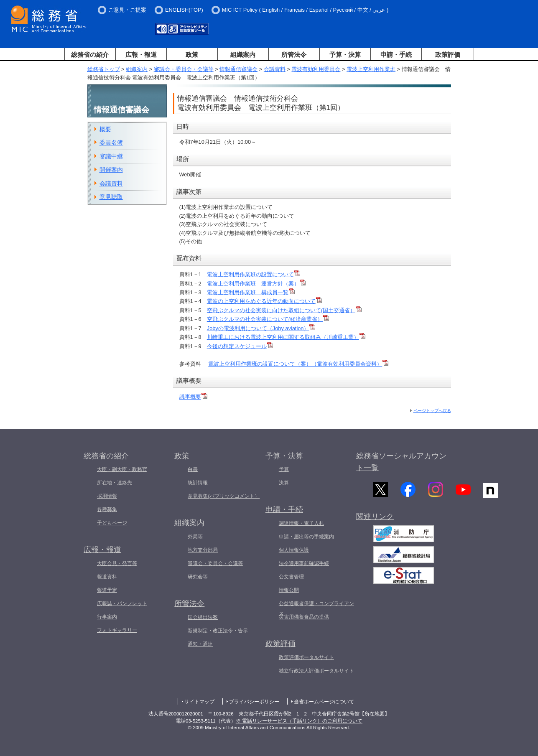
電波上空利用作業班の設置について (254, 274)
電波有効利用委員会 (316, 69)
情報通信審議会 (238, 69)
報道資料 (107, 577)
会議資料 (275, 69)
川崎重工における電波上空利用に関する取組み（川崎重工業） (286, 337)
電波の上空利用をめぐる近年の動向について (264, 301)
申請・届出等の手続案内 (306, 537)
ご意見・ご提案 (127, 10)
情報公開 (289, 590)
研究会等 (198, 577)
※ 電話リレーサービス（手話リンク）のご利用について (299, 721)
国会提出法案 (203, 617)
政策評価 (448, 55)
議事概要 (193, 397)
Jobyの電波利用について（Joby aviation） (261, 328)
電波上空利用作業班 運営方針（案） (256, 284)
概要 (105, 129)
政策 (192, 55)
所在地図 (375, 714)
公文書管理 (291, 577)
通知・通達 (200, 644)
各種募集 (107, 509)
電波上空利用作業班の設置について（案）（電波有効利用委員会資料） (298, 364)
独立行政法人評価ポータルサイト (316, 671)
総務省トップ (104, 69)
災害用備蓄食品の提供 (304, 617)
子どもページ (112, 523)
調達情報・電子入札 (301, 523)
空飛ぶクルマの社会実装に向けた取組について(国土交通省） (284, 310)
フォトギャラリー (117, 630)
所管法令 (294, 55)
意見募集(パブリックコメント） (224, 496)
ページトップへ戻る (432, 411)
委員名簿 (111, 143)
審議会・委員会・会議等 (184, 69)
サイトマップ (199, 702)
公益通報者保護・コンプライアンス (316, 608)
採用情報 (107, 496)
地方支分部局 (203, 550)
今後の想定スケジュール (240, 346)
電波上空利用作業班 (371, 69)
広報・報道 (141, 55)
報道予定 (107, 590)
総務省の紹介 (90, 55)
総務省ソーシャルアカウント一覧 (401, 462)
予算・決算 (345, 55)
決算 (284, 483)
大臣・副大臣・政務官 (122, 469)
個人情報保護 (294, 550)
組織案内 (243, 55)
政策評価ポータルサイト (306, 657)
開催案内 (111, 170)
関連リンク (375, 521)
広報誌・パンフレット (122, 603)
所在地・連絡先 (115, 483)
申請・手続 (396, 55)
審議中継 (111, 156)
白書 (193, 469)
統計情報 (198, 483)
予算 (284, 469)
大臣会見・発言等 (117, 563)
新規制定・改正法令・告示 (218, 631)
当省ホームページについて (324, 702)
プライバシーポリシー (254, 702)
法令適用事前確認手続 (304, 563)
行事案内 (107, 617)
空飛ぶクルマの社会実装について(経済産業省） (268, 319)
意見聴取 (111, 197)
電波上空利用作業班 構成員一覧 (251, 292)
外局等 (195, 537)
